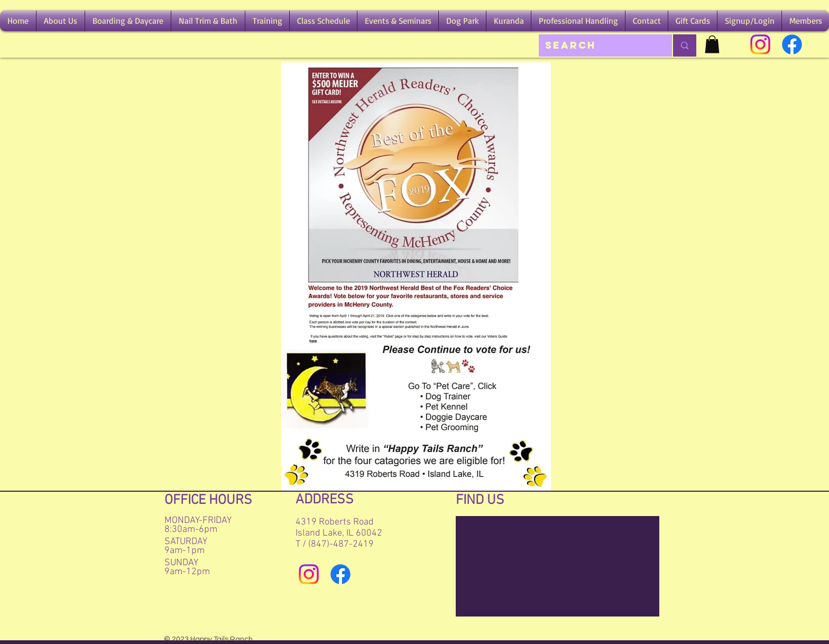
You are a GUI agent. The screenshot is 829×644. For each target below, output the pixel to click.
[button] (61, 21)
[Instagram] (760, 44)
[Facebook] (792, 44)
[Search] (597, 45)
